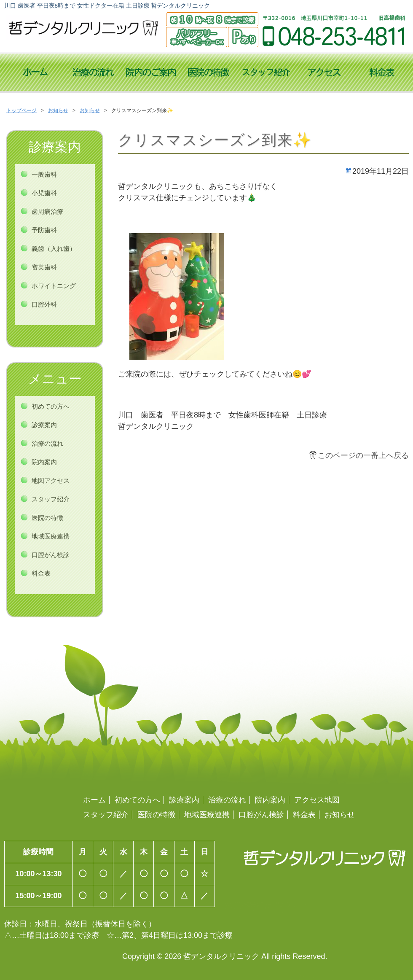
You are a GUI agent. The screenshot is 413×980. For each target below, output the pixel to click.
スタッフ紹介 (266, 73)
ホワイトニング (54, 286)
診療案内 (44, 425)
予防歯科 (44, 230)
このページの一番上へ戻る (363, 455)
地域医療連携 (51, 536)
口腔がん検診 (51, 555)
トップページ (35, 73)
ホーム (94, 800)
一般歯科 (44, 174)
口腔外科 (44, 304)
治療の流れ (93, 73)
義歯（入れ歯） (54, 249)
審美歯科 (44, 267)
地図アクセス (51, 481)
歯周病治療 (47, 211)
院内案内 (44, 462)
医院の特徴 (208, 73)
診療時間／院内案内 (151, 73)
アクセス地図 (324, 73)
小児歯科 (44, 193)
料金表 (382, 73)
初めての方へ (51, 406)
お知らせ (58, 110)
